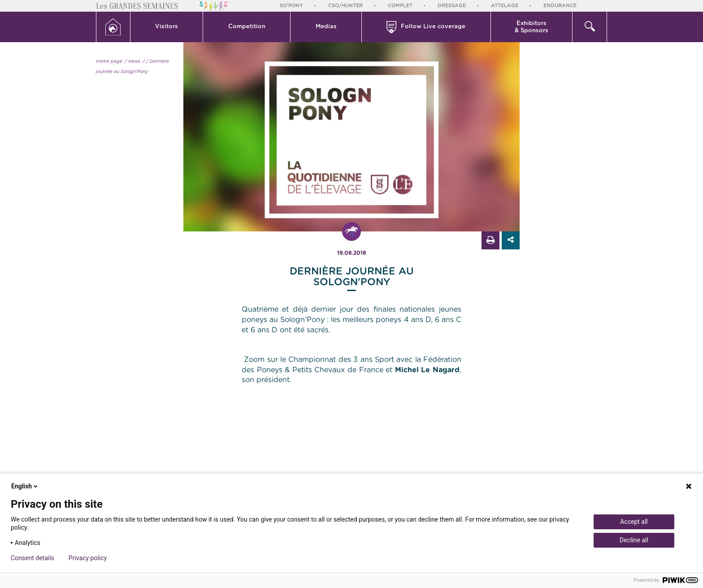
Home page (109, 61)
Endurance (560, 6)
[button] (167, 27)
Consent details (33, 558)
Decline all (634, 540)
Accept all (634, 522)
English (25, 486)
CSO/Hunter (345, 6)
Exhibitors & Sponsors (532, 27)
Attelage (505, 6)
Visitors (167, 27)
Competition (247, 27)
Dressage (452, 6)
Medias (326, 27)
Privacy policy (88, 558)
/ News (132, 61)
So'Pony (291, 6)
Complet (400, 6)
